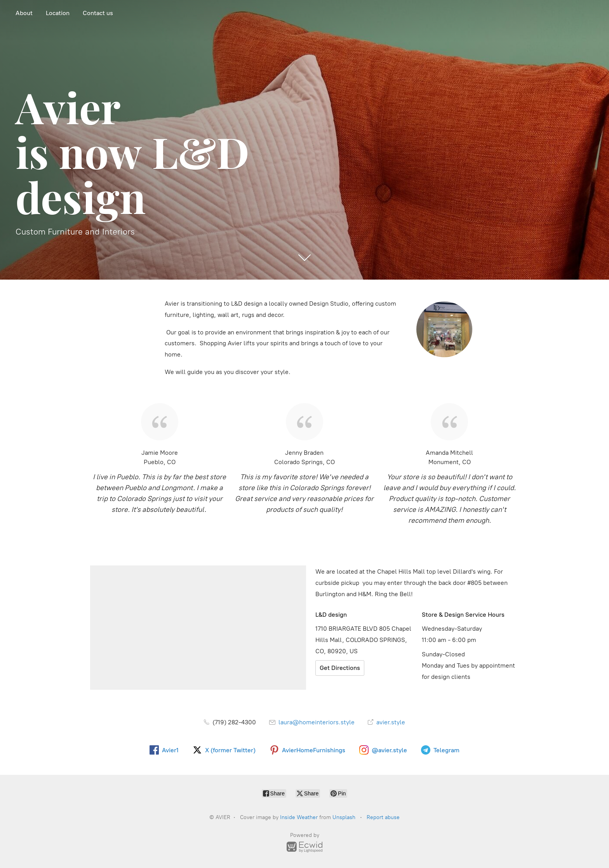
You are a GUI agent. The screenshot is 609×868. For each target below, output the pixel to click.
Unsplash (344, 817)
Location (58, 13)
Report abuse (383, 817)
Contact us (98, 13)
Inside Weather (299, 817)
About (24, 13)
